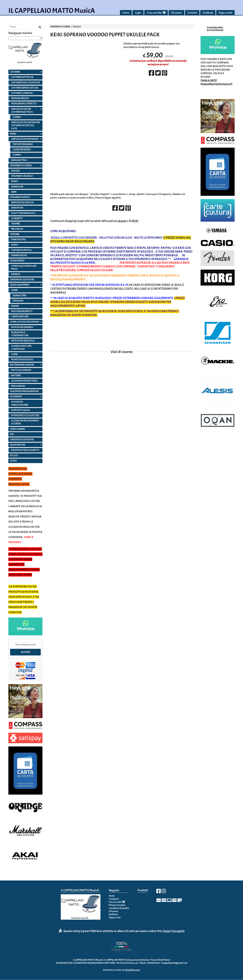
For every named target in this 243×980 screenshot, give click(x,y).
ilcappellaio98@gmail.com (174, 963)
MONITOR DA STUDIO (22, 360)
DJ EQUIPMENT (17, 261)
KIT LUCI (14, 455)
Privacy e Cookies (117, 905)
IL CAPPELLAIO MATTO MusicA (52, 11)
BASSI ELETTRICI (19, 160)
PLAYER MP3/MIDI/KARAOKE (24, 391)
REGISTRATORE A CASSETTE (25, 450)
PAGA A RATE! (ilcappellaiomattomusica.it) (216, 82)
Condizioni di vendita (119, 908)
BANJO (15, 181)
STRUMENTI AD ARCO (22, 176)
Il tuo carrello (156, 13)
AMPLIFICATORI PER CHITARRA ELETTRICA (22, 110)
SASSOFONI (17, 208)
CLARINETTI (17, 218)
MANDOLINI (17, 187)
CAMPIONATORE (20, 317)
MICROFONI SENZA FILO (23, 341)
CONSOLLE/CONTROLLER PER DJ (24, 268)
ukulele (122, 221)
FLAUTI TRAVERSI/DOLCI (23, 213)
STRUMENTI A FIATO (20, 197)
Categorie (114, 899)
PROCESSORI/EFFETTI (22, 311)
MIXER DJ (16, 274)
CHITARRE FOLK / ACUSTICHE (25, 82)
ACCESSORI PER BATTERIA (24, 381)
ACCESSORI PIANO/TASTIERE (20, 403)
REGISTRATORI (18, 445)
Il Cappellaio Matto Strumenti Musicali (215, 29)
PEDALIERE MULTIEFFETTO (24, 104)
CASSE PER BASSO (22, 150)
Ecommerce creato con (122, 970)
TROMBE (16, 224)
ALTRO (13, 461)
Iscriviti (25, 652)
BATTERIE (16, 375)
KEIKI (135, 221)
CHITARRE (15, 72)
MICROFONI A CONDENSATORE (20, 334)
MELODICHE (17, 229)
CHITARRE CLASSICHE (22, 93)
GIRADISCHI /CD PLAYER (22, 280)
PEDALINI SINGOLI (20, 98)
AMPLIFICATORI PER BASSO (25, 139)
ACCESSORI (16, 397)
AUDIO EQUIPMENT (20, 285)
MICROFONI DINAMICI (22, 327)
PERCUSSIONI (18, 386)
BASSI (13, 134)
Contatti (192, 13)
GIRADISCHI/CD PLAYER (22, 440)
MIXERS (15, 306)
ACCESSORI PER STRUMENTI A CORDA (25, 422)
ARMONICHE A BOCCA (22, 203)
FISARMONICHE (19, 256)
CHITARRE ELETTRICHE (22, 77)
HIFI (12, 434)
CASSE (14, 290)
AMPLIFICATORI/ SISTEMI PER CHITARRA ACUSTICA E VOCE (26, 126)
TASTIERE (15, 234)
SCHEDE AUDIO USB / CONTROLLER (22, 348)
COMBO (17, 117)
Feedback (208, 13)
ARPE (14, 192)
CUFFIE (14, 354)
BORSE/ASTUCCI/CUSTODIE (25, 416)
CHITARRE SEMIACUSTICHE (25, 88)
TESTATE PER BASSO (23, 144)
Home (126, 13)
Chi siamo (176, 13)
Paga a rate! (225, 13)
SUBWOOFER (20, 295)
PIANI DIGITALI (19, 240)
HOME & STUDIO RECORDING (25, 322)
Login (138, 13)
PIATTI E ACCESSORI (21, 370)
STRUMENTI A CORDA (60, 27)
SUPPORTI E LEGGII (21, 410)
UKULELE (77, 27)
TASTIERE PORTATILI (21, 250)
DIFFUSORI (18, 301)
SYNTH (15, 245)
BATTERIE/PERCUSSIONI (22, 365)
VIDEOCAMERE (17, 429)
